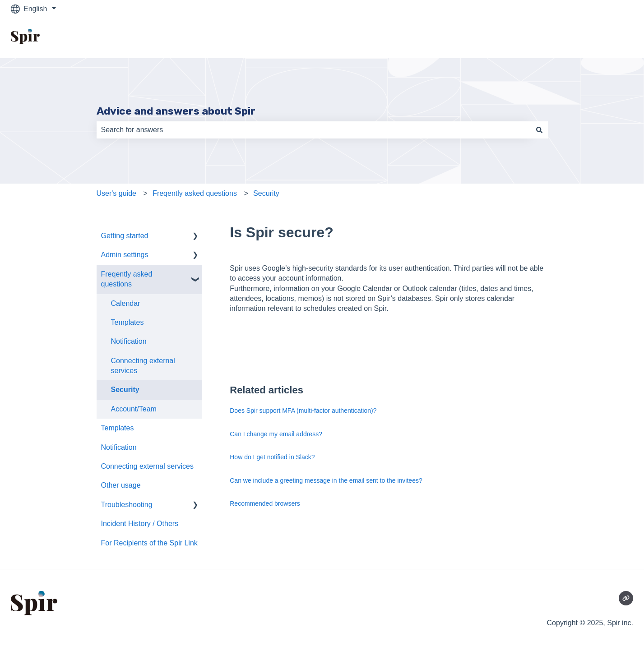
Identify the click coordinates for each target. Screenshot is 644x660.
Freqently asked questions (195, 193)
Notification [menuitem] (129, 341)
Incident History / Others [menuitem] (140, 524)
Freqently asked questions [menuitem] (127, 279)
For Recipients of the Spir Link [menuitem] (149, 543)
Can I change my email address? (276, 434)
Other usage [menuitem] (121, 485)
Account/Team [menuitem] (134, 409)
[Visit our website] (626, 598)
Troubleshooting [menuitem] (127, 505)
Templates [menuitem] (127, 322)
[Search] (539, 130)
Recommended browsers (265, 503)
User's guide (116, 193)
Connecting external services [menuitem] (143, 366)
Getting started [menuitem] (125, 236)
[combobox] (314, 130)
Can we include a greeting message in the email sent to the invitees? (326, 480)
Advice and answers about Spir (176, 111)
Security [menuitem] (125, 390)
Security (266, 193)
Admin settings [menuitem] (125, 255)
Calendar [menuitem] (126, 303)
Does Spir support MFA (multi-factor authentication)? (303, 411)
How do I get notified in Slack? (272, 457)
